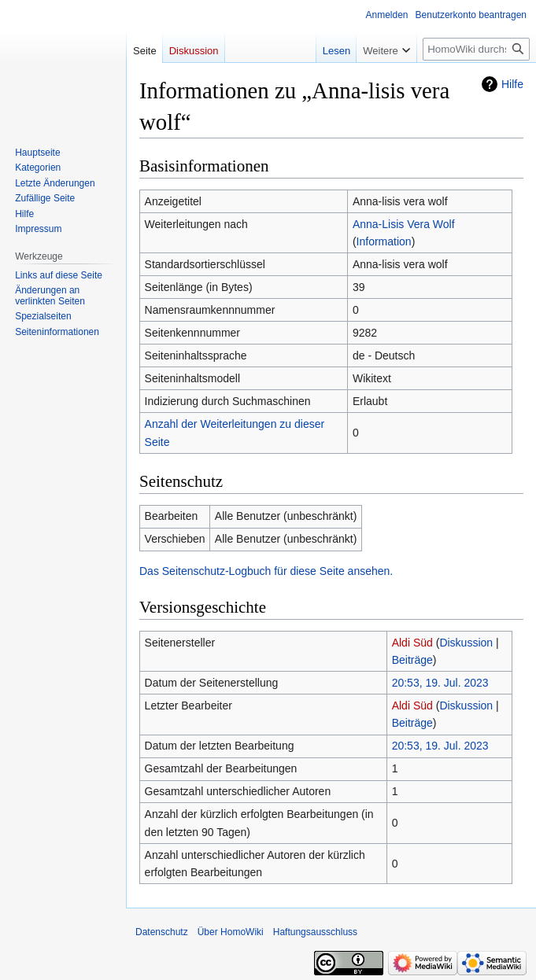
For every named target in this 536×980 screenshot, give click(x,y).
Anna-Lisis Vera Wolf (404, 224)
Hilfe (512, 84)
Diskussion (466, 643)
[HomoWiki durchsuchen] (476, 49)
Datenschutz (162, 932)
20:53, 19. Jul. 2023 (440, 683)
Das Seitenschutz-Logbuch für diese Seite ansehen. (266, 571)
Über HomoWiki (231, 932)
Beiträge (412, 660)
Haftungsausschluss (315, 932)
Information (384, 241)
